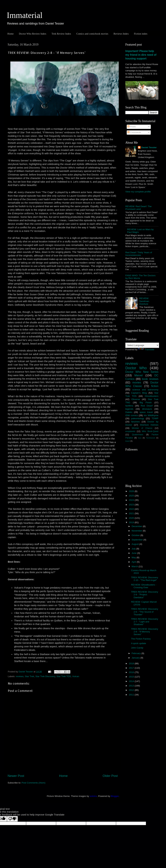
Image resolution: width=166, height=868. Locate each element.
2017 (132, 668)
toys (140, 438)
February (137, 653)
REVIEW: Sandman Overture (144, 301)
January (136, 658)
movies (137, 382)
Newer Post (16, 776)
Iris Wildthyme (151, 415)
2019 (132, 522)
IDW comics (132, 415)
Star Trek (30, 676)
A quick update (139, 643)
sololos (93, 796)
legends (129, 409)
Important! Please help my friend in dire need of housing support (141, 55)
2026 (132, 491)
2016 (132, 672)
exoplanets (130, 431)
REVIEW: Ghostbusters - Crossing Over (144, 586)
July (134, 549)
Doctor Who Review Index (33, 34)
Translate (146, 349)
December (137, 526)
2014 (132, 681)
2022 (132, 509)
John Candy (137, 648)
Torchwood (150, 438)
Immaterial (25, 15)
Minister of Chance (142, 428)
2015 (132, 677)
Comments (134, 132)
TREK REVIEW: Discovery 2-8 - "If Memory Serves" (145, 632)
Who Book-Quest (150, 431)
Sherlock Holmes (149, 425)
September (138, 540)
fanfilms (129, 406)
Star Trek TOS (64, 676)
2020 (132, 518)
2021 (132, 513)
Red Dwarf (147, 406)
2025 (132, 496)
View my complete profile (138, 192)
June (134, 553)
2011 (132, 695)
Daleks (129, 412)
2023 (132, 505)
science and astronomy (145, 390)
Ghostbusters (152, 396)
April (134, 562)
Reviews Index (121, 34)
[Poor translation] (12, 819)
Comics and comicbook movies (92, 34)
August (136, 544)
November (137, 531)
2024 (132, 500)
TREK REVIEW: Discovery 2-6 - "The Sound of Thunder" (145, 612)
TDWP (155, 418)
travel (128, 441)
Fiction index (141, 34)
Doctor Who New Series (142, 372)
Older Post (110, 776)
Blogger (115, 796)
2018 (132, 663)
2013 (132, 686)
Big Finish (146, 402)
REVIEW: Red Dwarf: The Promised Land (138, 208)
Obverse (136, 399)
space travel (146, 412)
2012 (132, 690)
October (136, 535)
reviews (20, 676)
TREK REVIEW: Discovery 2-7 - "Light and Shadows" (145, 622)
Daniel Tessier (149, 147)
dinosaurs (147, 409)
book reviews (150, 379)
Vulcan (76, 676)
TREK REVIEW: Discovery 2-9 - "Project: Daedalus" (145, 595)
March (135, 566)
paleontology (138, 418)
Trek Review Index (61, 34)
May (134, 557)
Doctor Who (136, 368)
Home (11, 34)
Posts (132, 127)
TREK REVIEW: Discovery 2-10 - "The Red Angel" (145, 579)
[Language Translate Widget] (142, 345)
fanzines (136, 422)
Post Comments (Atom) (34, 783)
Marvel (139, 375)
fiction (155, 386)
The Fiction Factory (141, 639)
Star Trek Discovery (45, 676)
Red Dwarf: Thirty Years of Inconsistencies (139, 254)
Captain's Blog (139, 393)
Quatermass (138, 435)
